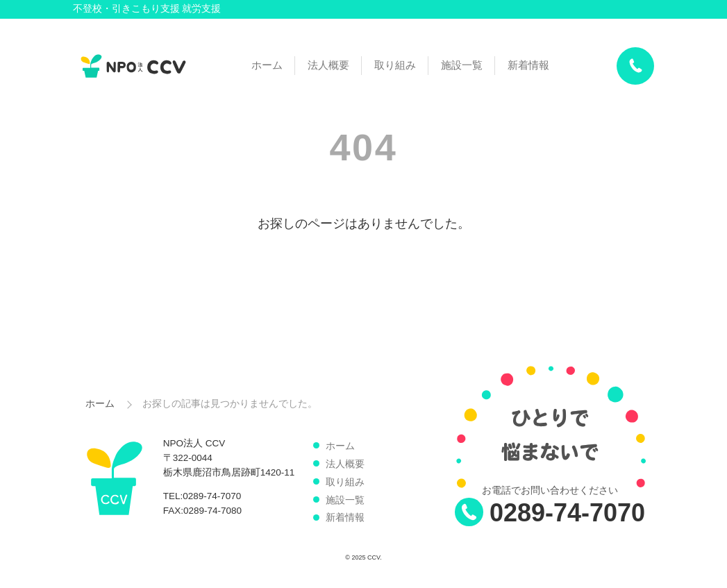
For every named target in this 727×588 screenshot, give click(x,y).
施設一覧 (462, 65)
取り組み (395, 65)
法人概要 (328, 65)
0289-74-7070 (567, 513)
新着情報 (528, 65)
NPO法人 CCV (133, 66)
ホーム (267, 65)
